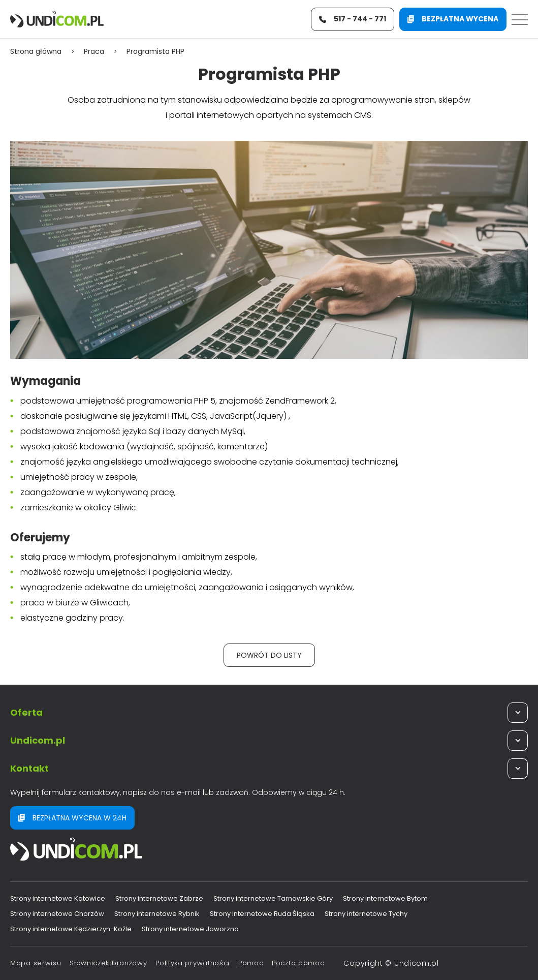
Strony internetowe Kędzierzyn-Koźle (71, 929)
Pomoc (251, 963)
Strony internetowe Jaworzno (190, 929)
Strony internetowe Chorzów (57, 914)
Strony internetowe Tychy (366, 914)
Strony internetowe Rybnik (157, 914)
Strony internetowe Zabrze (159, 898)
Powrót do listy (269, 655)
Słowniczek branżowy (108, 963)
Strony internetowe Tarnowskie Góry (273, 898)
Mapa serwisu (36, 963)
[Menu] (520, 19)
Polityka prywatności (193, 963)
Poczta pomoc (298, 963)
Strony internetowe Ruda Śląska (262, 914)
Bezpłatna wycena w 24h (72, 818)
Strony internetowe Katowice (58, 898)
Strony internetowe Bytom (385, 898)
